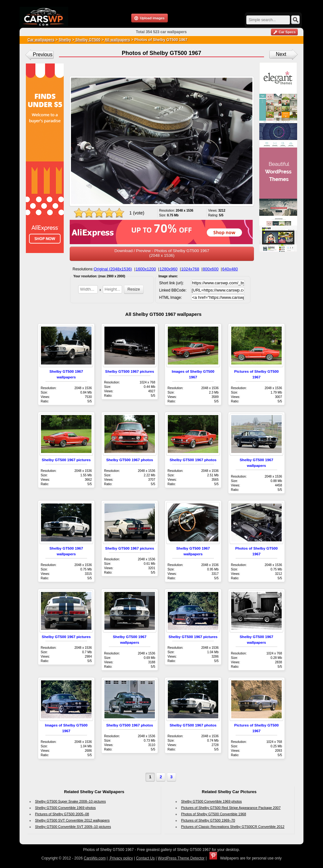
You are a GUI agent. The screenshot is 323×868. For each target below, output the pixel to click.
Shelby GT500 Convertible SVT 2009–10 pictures (73, 827)
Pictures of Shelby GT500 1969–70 (208, 820)
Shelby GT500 (88, 40)
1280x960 (169, 269)
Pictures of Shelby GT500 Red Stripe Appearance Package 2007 (231, 808)
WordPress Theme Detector (181, 858)
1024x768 (190, 269)
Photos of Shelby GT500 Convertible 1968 (214, 814)
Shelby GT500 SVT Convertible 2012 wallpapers (72, 820)
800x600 (211, 269)
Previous (43, 54)
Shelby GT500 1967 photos (130, 460)
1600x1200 (146, 269)
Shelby (65, 40)
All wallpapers (117, 40)
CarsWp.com (95, 858)
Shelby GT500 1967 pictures (129, 371)
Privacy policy (121, 858)
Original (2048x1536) (113, 269)
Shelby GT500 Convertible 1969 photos (65, 808)
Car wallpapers (41, 40)
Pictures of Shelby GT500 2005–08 (62, 814)
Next (281, 54)
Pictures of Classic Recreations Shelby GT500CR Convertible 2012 (233, 827)
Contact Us (145, 858)
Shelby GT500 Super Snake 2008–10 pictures (70, 801)
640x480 (230, 269)
